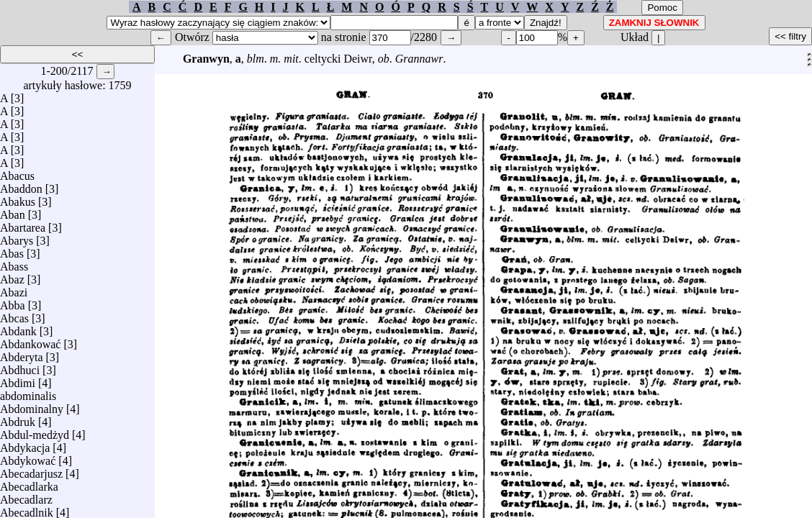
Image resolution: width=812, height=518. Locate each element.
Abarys (17, 237)
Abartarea (23, 224)
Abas (12, 250)
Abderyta (22, 354)
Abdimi (18, 380)
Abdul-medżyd (35, 431)
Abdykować (28, 457)
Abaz (12, 276)
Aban (13, 211)
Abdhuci (20, 367)
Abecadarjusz (31, 470)
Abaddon (21, 185)
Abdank (18, 328)
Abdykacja (25, 444)
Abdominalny (32, 405)
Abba (13, 302)
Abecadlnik (27, 509)
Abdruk (18, 418)
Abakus (18, 198)
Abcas (14, 315)
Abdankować (30, 341)
